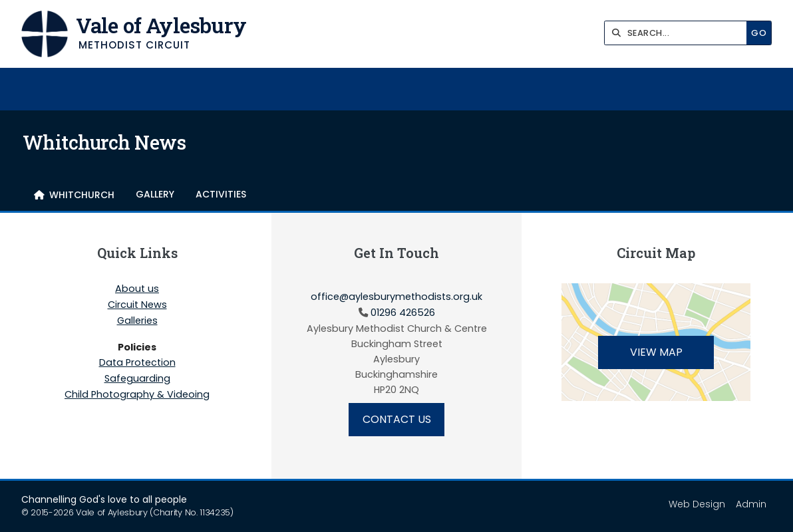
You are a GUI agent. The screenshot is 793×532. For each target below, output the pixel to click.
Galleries (137, 321)
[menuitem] (74, 195)
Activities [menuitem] (221, 194)
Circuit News (137, 305)
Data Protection (137, 363)
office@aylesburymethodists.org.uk (397, 297)
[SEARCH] (679, 33)
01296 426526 (403, 313)
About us (137, 289)
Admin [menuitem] (751, 504)
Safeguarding (137, 379)
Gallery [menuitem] (155, 194)
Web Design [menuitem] (697, 504)
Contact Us (397, 419)
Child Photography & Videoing (137, 394)
